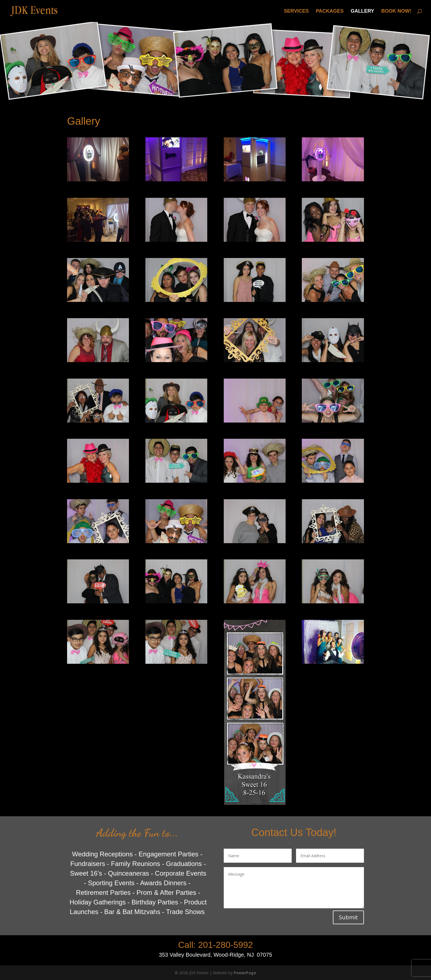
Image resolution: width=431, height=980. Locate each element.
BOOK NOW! (396, 11)
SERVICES (296, 11)
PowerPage (245, 973)
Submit (348, 917)
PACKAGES (330, 11)
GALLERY (362, 11)
